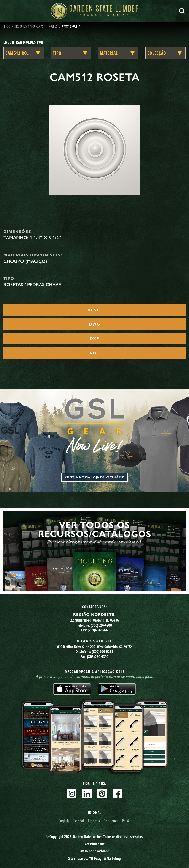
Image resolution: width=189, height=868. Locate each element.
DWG (95, 324)
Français (94, 821)
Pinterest (102, 794)
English (64, 821)
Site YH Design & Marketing (94, 858)
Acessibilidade (95, 844)
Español (78, 821)
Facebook (117, 794)
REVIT (94, 310)
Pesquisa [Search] (182, 11)
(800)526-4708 (101, 625)
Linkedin (87, 794)
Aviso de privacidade (95, 851)
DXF (94, 339)
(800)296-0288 (103, 652)
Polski (126, 821)
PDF (94, 353)
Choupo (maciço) (25, 261)
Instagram (72, 794)
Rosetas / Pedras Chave (32, 285)
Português (111, 821)
